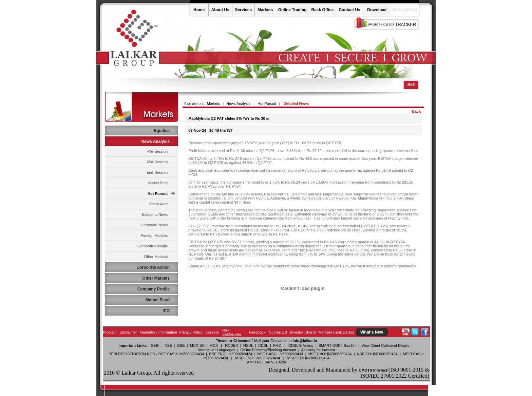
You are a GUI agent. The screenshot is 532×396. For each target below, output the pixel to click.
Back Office (322, 10)
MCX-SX (197, 345)
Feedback (257, 332)
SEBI (155, 345)
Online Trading (292, 10)
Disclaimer (128, 332)
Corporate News (154, 225)
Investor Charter (303, 332)
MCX (214, 345)
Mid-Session (158, 162)
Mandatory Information (158, 332)
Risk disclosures (232, 332)
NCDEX (232, 345)
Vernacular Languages (216, 350)
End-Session (157, 172)
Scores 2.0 (278, 332)
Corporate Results (153, 246)
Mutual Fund (405, 10)
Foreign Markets (154, 235)
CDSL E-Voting (301, 345)
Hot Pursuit (158, 193)
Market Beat (158, 183)
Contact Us (349, 10)
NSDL (248, 345)
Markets (265, 10)
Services (243, 10)
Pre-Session (157, 151)
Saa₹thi (350, 345)
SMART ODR (330, 345)
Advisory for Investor (318, 350)
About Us (220, 10)
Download (377, 10)
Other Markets (156, 257)
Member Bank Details (336, 332)
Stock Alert (159, 204)
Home (199, 10)
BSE (181, 345)
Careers (212, 332)
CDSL (263, 345)
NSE (168, 345)
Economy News (155, 214)
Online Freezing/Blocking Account (268, 350)
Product (109, 332)
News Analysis (238, 103)
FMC (277, 345)
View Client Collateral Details (386, 345)
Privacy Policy (191, 332)
